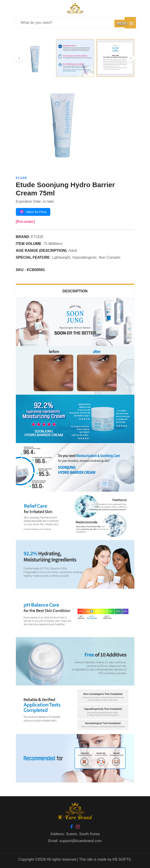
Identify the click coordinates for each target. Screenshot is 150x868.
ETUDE (22, 178)
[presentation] (19, 58)
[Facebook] (72, 827)
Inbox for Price (33, 212)
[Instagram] (78, 827)
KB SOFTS (122, 859)
